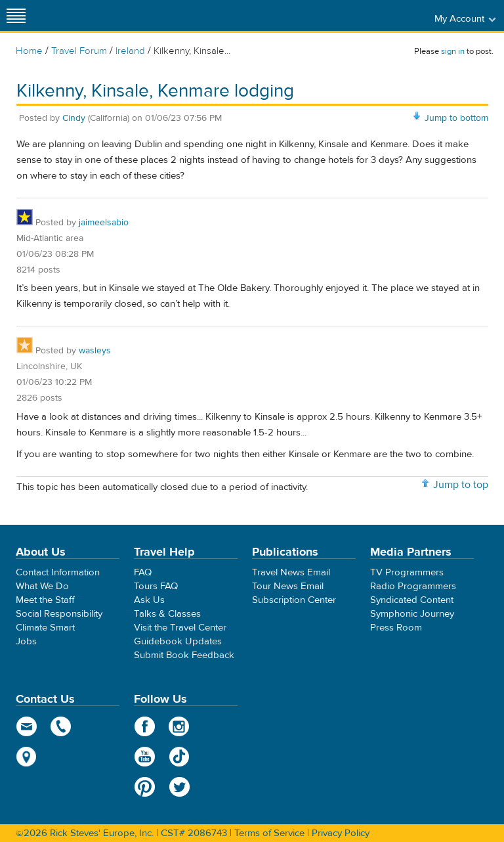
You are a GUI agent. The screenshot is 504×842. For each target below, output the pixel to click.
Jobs (26, 641)
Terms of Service (269, 833)
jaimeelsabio (104, 223)
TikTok (179, 757)
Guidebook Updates (178, 641)
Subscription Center (294, 600)
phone (61, 726)
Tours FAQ (156, 586)
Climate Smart (45, 628)
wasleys (95, 351)
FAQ (143, 572)
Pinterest (145, 787)
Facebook (145, 726)
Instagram (179, 726)
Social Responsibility (59, 614)
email (27, 726)
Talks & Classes (167, 614)
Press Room (396, 628)
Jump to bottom (456, 118)
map (27, 757)
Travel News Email (291, 572)
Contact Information (58, 572)
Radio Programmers (413, 586)
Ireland (130, 51)
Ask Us (149, 600)
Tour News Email (288, 586)
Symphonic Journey (412, 614)
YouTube (145, 757)
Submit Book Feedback (184, 655)
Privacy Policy (341, 833)
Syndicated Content (412, 600)
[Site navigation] (16, 15)
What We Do (42, 586)
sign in (453, 51)
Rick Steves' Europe (252, 15)
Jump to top (461, 485)
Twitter (179, 787)
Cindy (74, 118)
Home (29, 51)
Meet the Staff (45, 600)
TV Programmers (407, 572)
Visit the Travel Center (180, 628)
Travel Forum (79, 51)
